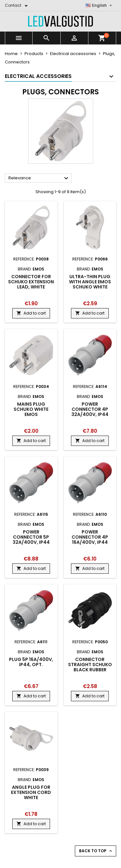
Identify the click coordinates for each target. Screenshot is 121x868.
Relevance (39, 178)
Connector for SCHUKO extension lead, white (31, 282)
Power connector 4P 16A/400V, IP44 (90, 537)
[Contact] (17, 5)
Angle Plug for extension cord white (31, 792)
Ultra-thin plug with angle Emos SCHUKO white (90, 282)
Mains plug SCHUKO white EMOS (31, 409)
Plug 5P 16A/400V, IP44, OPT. (31, 662)
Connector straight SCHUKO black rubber (90, 665)
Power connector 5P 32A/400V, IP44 (31, 537)
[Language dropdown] (100, 5)
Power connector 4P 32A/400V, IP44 (90, 409)
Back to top (96, 851)
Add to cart (31, 313)
